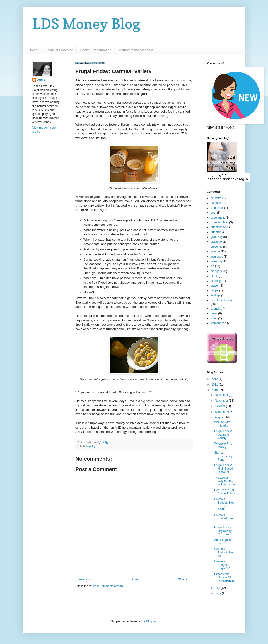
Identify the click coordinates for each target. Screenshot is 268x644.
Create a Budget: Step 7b (224, 554)
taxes (214, 315)
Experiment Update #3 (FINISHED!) (224, 579)
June (218, 595)
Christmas (217, 209)
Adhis (41, 80)
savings (215, 297)
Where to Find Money (223, 447)
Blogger (151, 623)
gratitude (216, 243)
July (218, 589)
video (214, 320)
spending (216, 310)
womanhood (218, 325)
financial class (220, 224)
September (222, 413)
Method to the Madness (136, 50)
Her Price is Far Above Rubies (225, 493)
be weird (216, 199)
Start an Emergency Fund (223, 458)
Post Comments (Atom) (108, 586)
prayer (215, 287)
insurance (217, 258)
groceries (216, 248)
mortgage (217, 273)
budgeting (217, 204)
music (214, 277)
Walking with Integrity (222, 425)
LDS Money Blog (86, 24)
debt (213, 214)
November (222, 402)
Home (33, 50)
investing (216, 263)
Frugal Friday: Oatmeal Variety (223, 436)
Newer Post (84, 579)
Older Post (185, 579)
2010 (215, 392)
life (212, 268)
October (220, 408)
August (220, 419)
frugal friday (218, 229)
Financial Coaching (59, 50)
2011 (215, 386)
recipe (215, 292)
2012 (215, 380)
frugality (91, 446)
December (222, 396)
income (215, 253)
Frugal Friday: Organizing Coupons (223, 532)
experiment (218, 219)
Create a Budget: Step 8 (224, 520)
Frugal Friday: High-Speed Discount (223, 470)
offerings (216, 282)
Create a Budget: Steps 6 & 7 (223, 566)
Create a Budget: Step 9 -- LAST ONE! (224, 506)
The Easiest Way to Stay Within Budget (225, 483)
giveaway (217, 238)
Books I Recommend (96, 50)
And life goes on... (222, 543)
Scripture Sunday (222, 302)
